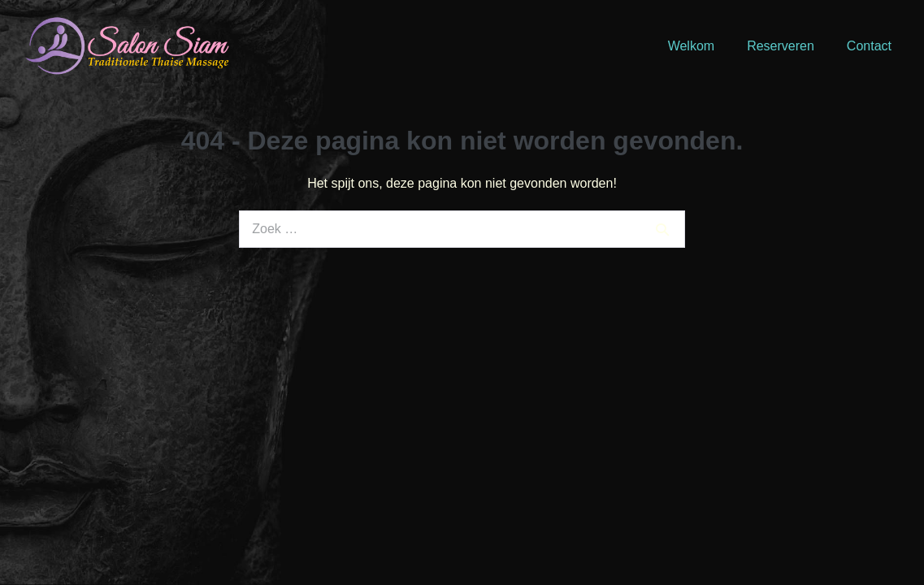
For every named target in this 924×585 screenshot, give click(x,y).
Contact (869, 46)
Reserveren (781, 46)
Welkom (692, 46)
